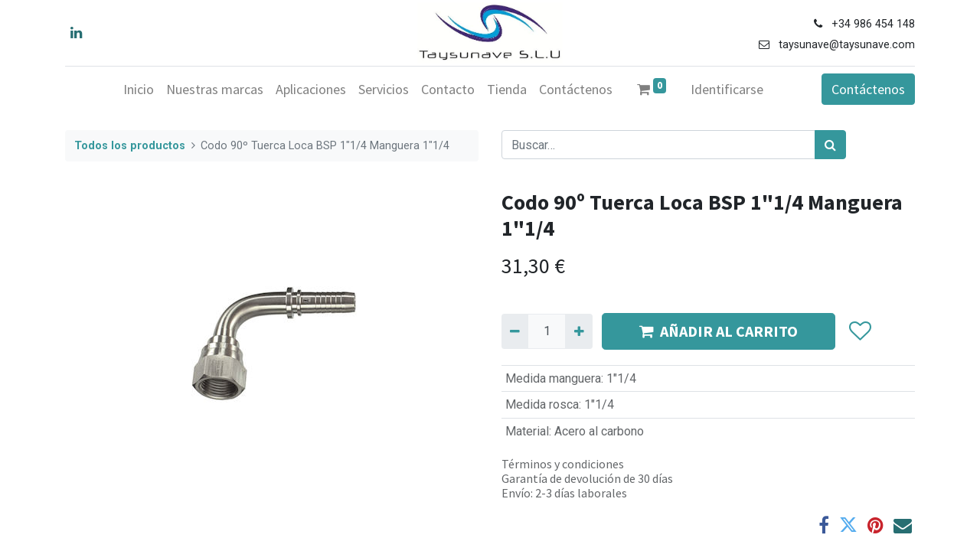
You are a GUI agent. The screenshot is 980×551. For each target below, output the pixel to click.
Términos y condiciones (563, 464)
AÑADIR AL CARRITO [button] (719, 331)
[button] (859, 331)
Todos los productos (130, 146)
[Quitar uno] (515, 331)
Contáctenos (868, 89)
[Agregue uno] (578, 331)
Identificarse (727, 89)
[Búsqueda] (830, 145)
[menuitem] (139, 89)
